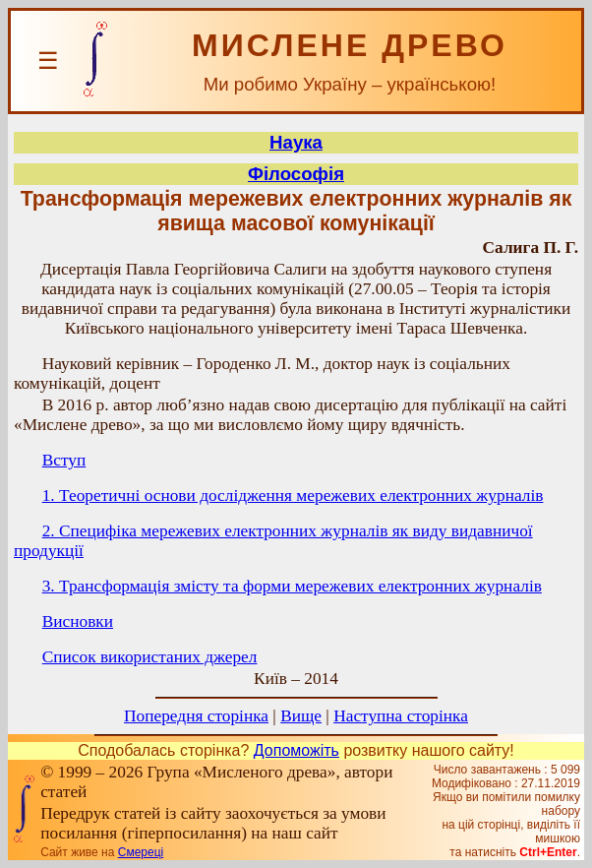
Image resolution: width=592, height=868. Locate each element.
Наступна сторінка (401, 716)
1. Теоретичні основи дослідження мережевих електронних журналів (293, 496)
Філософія (296, 174)
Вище (301, 716)
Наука (296, 142)
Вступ (64, 460)
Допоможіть (296, 750)
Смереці (141, 852)
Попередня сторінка (196, 716)
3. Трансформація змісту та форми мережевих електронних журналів (292, 586)
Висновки (78, 621)
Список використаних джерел (150, 657)
